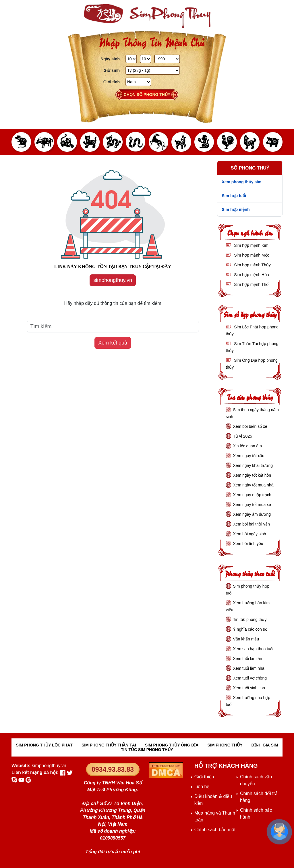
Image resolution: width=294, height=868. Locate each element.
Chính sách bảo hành (256, 814)
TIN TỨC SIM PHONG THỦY (147, 750)
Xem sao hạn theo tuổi (253, 649)
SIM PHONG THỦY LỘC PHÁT (44, 745)
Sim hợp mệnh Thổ (251, 284)
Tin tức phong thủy (250, 619)
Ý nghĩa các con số (250, 629)
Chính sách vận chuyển (256, 780)
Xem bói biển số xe (250, 426)
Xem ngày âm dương (252, 514)
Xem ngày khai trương (253, 465)
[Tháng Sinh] (146, 59)
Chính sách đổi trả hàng (259, 797)
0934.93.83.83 (113, 769)
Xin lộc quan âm (247, 446)
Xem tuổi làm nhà (248, 668)
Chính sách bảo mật (215, 830)
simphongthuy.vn (113, 280)
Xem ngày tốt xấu (248, 456)
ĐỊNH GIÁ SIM (265, 745)
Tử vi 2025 (242, 436)
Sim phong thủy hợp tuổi (247, 590)
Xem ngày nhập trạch (252, 495)
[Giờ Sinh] (153, 70)
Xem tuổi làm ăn (247, 659)
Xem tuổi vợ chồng (250, 678)
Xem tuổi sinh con (249, 688)
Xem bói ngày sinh (249, 534)
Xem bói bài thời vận (251, 524)
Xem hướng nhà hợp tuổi (248, 701)
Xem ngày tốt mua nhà (253, 485)
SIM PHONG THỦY (225, 745)
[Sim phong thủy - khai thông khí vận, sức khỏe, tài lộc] (147, 16)
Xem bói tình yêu (248, 544)
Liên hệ (202, 787)
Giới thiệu (204, 777)
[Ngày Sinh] (131, 59)
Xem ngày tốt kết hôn (252, 475)
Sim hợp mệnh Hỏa (251, 275)
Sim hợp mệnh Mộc (251, 255)
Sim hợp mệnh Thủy (252, 265)
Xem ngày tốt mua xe (252, 505)
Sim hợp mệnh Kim (251, 245)
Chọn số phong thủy (147, 95)
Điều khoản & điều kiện (213, 800)
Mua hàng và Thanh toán (215, 816)
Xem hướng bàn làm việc (248, 606)
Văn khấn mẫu (246, 639)
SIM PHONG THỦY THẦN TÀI (109, 745)
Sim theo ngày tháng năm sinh (252, 413)
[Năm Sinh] (167, 59)
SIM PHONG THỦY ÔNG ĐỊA (172, 745)
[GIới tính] (138, 82)
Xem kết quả (113, 343)
